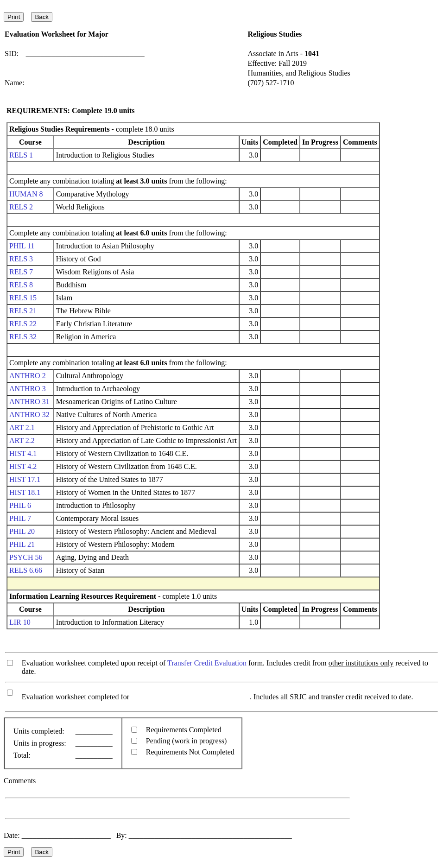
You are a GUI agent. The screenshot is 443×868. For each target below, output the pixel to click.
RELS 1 (21, 155)
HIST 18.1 (25, 492)
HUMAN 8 (26, 194)
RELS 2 (21, 207)
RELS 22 (23, 324)
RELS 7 (21, 272)
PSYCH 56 (26, 557)
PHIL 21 (22, 544)
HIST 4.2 (23, 466)
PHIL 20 (22, 531)
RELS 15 (23, 298)
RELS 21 (23, 311)
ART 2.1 (22, 428)
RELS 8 (21, 285)
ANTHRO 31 (29, 402)
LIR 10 (20, 622)
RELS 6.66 (26, 570)
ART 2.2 (22, 440)
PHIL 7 (20, 518)
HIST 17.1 (25, 479)
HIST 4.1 (23, 453)
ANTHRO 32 (29, 415)
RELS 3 (21, 259)
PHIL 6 (20, 505)
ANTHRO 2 (28, 376)
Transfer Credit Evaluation (207, 663)
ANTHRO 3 (28, 389)
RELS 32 (23, 337)
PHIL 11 (22, 246)
